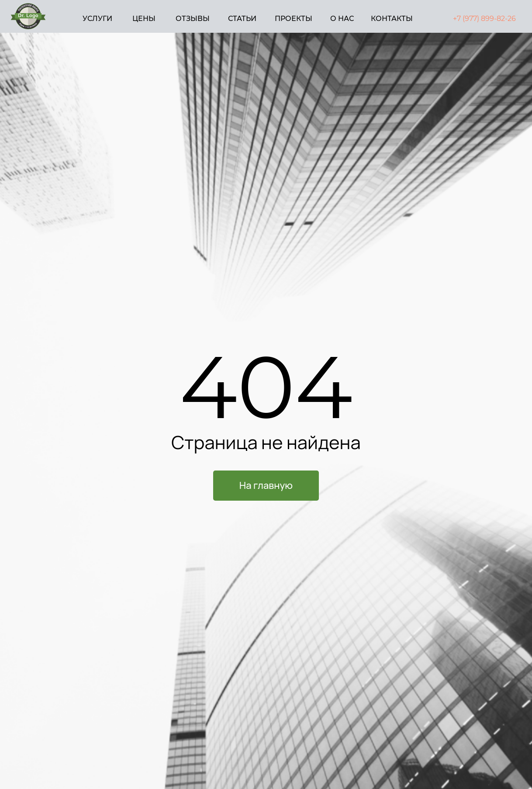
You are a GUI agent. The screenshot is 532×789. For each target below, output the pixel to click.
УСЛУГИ (97, 19)
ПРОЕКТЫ (294, 19)
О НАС (342, 19)
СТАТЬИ (242, 19)
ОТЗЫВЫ (193, 19)
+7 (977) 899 (473, 19)
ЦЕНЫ (144, 19)
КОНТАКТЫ (392, 19)
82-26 (506, 19)
